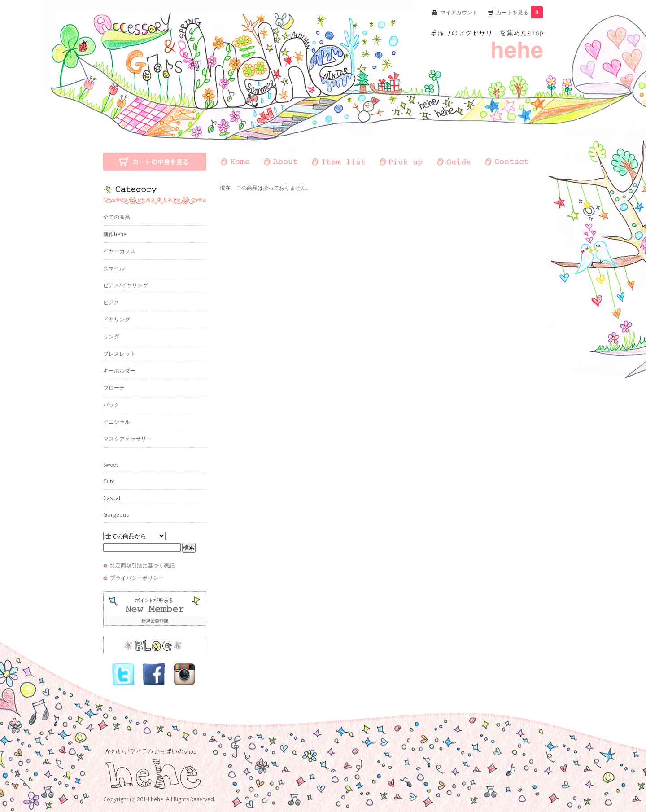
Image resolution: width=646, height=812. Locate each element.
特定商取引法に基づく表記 (142, 565)
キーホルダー (119, 371)
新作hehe (115, 234)
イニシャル (117, 422)
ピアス (111, 302)
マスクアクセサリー (127, 439)
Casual (112, 498)
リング (111, 336)
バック (111, 405)
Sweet (111, 465)
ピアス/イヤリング (126, 285)
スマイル (114, 268)
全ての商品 (117, 217)
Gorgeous (116, 515)
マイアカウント (459, 12)
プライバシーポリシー (137, 578)
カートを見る (519, 12)
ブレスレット (119, 353)
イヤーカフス (119, 251)
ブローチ (114, 388)
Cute (109, 481)
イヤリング (117, 319)
